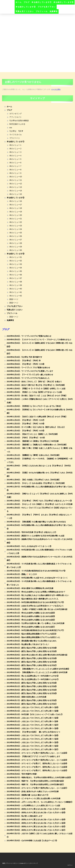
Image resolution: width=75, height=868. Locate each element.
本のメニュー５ (16, 159)
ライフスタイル (16, 135)
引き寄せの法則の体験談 (19, 121)
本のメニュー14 (16, 191)
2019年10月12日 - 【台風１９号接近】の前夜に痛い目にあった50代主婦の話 (37, 609)
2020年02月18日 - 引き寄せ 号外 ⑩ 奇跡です (24, 357)
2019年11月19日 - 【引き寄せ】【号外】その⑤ (25, 431)
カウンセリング (16, 114)
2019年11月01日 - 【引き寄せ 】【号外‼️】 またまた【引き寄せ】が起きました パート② (39, 516)
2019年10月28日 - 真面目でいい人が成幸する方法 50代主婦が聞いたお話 (35, 536)
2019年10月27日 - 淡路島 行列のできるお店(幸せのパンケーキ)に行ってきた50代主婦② (40, 541)
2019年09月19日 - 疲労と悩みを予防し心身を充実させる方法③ (32, 693)
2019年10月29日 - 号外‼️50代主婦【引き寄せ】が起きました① (31, 532)
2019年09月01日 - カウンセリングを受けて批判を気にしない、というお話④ (37, 760)
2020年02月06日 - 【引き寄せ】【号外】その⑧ (25, 364)
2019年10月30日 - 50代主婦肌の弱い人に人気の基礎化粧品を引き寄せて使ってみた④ (40, 527)
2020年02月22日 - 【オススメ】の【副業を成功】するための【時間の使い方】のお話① (40, 352)
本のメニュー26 (16, 236)
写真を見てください (25, 11)
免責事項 (54, 11)
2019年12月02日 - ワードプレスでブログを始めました (28, 378)
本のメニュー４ (16, 156)
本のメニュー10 (16, 177)
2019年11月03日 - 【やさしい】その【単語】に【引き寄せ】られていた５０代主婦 (40, 504)
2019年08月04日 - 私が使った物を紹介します (25, 816)
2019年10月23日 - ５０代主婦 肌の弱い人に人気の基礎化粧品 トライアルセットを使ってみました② (39, 566)
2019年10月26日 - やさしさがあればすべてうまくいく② (29, 546)
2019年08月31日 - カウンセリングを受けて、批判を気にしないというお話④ (37, 763)
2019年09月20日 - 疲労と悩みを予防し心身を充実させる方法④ (32, 690)
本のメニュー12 (16, 184)
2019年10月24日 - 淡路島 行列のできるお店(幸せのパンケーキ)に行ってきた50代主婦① (40, 559)
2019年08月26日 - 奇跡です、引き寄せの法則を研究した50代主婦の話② (35, 781)
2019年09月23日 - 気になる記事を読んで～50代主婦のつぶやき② (33, 676)
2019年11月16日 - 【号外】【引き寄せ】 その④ (26, 438)
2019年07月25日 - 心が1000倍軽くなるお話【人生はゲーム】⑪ (32, 841)
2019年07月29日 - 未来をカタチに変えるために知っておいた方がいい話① (36, 830)
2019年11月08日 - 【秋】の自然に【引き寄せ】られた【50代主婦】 (33, 480)
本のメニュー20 (16, 215)
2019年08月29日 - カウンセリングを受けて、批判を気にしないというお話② (37, 770)
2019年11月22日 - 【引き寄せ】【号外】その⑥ (25, 424)
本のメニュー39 (16, 285)
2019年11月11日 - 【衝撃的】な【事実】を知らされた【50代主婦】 (33, 455)
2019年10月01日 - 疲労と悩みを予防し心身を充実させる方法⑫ (32, 648)
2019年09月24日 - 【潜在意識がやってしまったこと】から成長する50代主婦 (37, 672)
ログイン (70, 865)
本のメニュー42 (16, 296)
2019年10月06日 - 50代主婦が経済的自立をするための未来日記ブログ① (35, 630)
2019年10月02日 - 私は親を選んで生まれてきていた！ (28, 644)
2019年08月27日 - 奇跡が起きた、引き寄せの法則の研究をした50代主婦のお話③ (39, 777)
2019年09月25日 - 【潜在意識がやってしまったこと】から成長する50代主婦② (38, 669)
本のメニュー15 (16, 194)
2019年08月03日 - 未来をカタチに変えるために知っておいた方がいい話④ (36, 820)
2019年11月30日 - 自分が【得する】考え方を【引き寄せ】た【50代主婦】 (36, 385)
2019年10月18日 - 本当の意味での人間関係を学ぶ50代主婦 (30, 588)
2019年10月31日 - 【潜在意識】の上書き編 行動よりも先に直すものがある (36, 522)
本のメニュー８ (16, 170)
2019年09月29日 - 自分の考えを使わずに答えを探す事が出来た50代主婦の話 (37, 655)
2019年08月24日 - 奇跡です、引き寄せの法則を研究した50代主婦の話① (35, 784)
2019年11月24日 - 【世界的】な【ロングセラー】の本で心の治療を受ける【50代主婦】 (40, 411)
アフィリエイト (16, 117)
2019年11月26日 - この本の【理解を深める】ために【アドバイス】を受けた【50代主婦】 (40, 401)
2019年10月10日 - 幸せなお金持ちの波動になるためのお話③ (31, 616)
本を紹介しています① (42, 2)
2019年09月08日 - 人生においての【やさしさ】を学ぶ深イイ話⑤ (33, 735)
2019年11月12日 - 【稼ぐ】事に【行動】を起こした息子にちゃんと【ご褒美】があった (40, 450)
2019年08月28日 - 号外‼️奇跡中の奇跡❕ (23, 774)
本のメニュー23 (16, 226)
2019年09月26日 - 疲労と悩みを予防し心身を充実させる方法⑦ (32, 665)
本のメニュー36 (16, 275)
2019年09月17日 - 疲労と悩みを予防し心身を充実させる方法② (32, 700)
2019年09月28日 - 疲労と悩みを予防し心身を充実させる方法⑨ (32, 658)
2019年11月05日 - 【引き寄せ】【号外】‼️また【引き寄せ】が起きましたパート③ (39, 501)
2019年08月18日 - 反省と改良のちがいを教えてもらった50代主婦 (33, 792)
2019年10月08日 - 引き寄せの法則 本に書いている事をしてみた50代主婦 (35, 623)
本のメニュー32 (16, 261)
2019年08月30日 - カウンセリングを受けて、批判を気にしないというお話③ (37, 767)
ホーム (19, 2)
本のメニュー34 (16, 268)
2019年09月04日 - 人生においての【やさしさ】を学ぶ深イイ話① (33, 749)
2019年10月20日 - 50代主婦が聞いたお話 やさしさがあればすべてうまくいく (37, 578)
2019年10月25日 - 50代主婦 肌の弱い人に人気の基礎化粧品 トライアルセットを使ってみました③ (39, 552)
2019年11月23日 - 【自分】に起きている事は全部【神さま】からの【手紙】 (37, 417)
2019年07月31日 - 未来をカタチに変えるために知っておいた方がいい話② (36, 827)
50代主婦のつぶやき (17, 124)
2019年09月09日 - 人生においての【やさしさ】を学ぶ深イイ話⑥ (33, 728)
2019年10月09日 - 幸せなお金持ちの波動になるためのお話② (31, 620)
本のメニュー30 (16, 250)
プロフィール (42, 11)
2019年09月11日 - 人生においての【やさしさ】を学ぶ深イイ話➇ (32, 721)
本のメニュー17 (16, 205)
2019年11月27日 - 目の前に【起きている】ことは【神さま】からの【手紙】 (37, 396)
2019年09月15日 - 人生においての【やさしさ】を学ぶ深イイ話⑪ (33, 707)
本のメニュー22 (16, 222)
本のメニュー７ (16, 166)
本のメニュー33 (16, 264)
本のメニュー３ (16, 152)
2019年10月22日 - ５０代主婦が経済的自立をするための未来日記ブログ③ (36, 571)
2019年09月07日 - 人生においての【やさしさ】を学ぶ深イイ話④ (33, 739)
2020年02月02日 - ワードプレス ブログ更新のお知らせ (28, 368)
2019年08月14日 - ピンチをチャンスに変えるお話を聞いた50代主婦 (33, 799)
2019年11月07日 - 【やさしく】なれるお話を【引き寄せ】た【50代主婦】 (36, 483)
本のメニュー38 (16, 282)
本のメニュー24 (16, 229)
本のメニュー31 (16, 257)
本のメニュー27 (16, 240)
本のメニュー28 (16, 243)
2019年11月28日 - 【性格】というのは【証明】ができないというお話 (34, 392)
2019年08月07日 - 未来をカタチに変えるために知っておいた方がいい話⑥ (36, 809)
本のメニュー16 (16, 201)
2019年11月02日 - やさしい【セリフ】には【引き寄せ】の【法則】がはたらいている (40, 509)
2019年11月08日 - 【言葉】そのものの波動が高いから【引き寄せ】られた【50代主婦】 (40, 474)
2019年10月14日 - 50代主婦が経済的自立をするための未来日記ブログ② (35, 602)
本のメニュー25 (16, 233)
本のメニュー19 (16, 212)
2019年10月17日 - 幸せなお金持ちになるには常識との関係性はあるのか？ (36, 592)
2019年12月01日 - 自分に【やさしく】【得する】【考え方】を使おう (34, 382)
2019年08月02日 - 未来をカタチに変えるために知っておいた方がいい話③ (36, 823)
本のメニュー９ (16, 173)
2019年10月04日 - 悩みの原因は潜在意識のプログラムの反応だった (33, 637)
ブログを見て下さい (47, 7)
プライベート (15, 138)
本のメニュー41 (16, 292)
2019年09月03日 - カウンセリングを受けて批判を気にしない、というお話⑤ (37, 753)
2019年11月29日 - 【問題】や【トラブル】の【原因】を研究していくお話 (36, 389)
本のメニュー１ (16, 145)
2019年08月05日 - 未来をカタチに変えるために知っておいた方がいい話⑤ (36, 813)
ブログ (27, 2)
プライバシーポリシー (12, 863)
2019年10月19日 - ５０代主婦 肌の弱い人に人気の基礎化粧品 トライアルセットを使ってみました (39, 583)
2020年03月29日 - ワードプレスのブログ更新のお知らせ (29, 336)
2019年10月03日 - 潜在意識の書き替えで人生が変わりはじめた (32, 641)
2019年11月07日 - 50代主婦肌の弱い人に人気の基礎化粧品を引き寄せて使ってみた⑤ (40, 488)
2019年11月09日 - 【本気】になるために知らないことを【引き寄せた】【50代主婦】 (39, 467)
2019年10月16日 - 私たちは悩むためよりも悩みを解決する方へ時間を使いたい (38, 595)
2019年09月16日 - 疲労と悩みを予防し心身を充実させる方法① (32, 704)
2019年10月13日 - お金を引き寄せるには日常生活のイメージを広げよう (35, 606)
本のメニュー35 (16, 271)
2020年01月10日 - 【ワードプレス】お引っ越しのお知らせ (30, 375)
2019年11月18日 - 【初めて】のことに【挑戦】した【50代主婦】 (33, 434)
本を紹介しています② (64, 2)
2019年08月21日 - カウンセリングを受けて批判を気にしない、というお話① (37, 788)
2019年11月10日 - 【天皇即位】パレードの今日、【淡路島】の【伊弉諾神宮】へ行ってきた (40, 460)
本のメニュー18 (16, 208)
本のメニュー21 (16, 219)
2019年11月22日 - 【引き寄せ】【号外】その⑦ (25, 420)
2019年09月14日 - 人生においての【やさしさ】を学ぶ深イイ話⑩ (33, 711)
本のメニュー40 (16, 289)
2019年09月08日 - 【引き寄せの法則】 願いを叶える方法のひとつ (33, 732)
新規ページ (14, 299)
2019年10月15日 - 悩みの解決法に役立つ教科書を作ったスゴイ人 (33, 599)
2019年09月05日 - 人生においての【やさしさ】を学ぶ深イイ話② (33, 746)
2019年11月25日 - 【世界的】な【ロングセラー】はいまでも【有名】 (34, 406)
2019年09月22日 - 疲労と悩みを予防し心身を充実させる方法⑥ (32, 683)
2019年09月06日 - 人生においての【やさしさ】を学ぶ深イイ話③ (33, 742)
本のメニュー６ (16, 163)
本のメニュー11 (16, 180)
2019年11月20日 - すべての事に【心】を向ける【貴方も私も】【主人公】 (36, 427)
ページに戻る (56, 89)
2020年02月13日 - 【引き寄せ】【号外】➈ (24, 361)
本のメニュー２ (16, 149)
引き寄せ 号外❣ (16, 131)
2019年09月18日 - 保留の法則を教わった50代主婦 (26, 697)
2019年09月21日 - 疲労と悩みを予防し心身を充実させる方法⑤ (32, 686)
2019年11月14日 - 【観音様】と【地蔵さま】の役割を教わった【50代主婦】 (37, 445)
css (11, 128)
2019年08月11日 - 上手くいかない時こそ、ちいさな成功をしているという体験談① (40, 802)
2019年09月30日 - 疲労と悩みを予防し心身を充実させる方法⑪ (32, 651)
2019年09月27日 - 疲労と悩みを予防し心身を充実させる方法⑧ (32, 662)
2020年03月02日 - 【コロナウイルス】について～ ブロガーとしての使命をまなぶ (39, 340)
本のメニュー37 (16, 278)
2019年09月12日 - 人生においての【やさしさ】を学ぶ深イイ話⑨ (33, 718)
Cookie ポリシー (24, 863)
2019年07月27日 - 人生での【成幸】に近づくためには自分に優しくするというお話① (40, 835)
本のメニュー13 (16, 187)
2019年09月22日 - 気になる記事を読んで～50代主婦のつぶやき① (33, 679)
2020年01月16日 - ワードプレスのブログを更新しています (30, 371)
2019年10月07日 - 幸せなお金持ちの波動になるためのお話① (31, 627)
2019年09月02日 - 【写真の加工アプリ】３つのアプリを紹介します (33, 756)
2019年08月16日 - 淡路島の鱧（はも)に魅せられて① (28, 795)
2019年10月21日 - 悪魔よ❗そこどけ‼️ (22, 574)
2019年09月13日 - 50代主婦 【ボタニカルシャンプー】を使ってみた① (35, 714)
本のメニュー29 (16, 247)
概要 (4, 863)
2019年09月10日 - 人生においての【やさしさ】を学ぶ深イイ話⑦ (33, 725)
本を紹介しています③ (26, 7)
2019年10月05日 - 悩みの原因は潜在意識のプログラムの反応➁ (31, 634)
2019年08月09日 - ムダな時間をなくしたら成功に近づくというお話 (33, 806)
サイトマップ (34, 863)
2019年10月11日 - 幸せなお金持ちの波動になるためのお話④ (31, 613)
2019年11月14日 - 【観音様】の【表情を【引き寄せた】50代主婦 (33, 441)
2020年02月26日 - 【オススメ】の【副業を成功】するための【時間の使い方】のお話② (40, 345)
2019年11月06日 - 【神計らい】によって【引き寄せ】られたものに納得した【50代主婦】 (40, 495)
